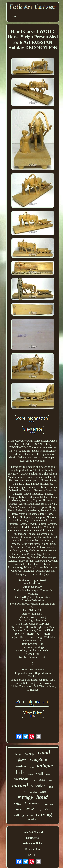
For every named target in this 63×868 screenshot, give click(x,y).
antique (45, 765)
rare (34, 780)
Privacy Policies (33, 843)
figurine (19, 809)
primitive (20, 766)
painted (19, 803)
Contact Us (33, 838)
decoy (30, 816)
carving (44, 814)
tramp (39, 810)
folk (20, 773)
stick (47, 809)
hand (42, 797)
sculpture (39, 759)
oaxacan (48, 804)
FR (36, 855)
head (32, 767)
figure (22, 760)
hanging (33, 792)
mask (42, 780)
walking (19, 815)
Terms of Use (33, 849)
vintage (25, 797)
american (33, 819)
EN (30, 855)
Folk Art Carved (33, 832)
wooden (38, 786)
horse (50, 781)
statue (30, 809)
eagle (43, 792)
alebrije (30, 754)
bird (48, 775)
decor (31, 775)
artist (23, 791)
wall (40, 774)
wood (44, 753)
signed (34, 804)
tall (51, 787)
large (18, 754)
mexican (21, 779)
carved (20, 785)
